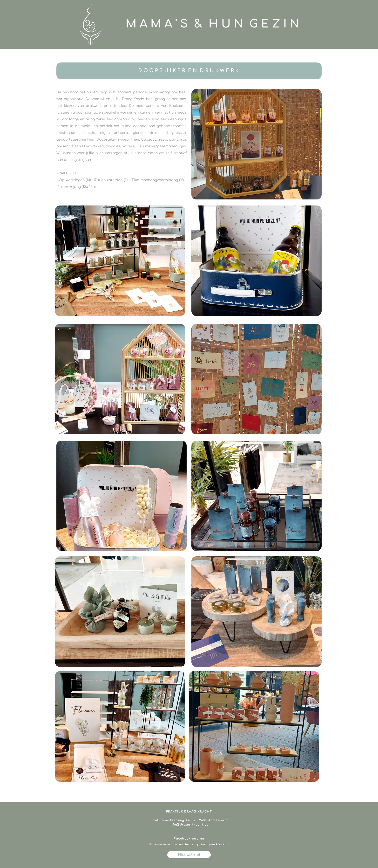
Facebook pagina (189, 839)
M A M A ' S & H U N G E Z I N (212, 24)
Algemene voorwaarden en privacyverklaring (189, 844)
